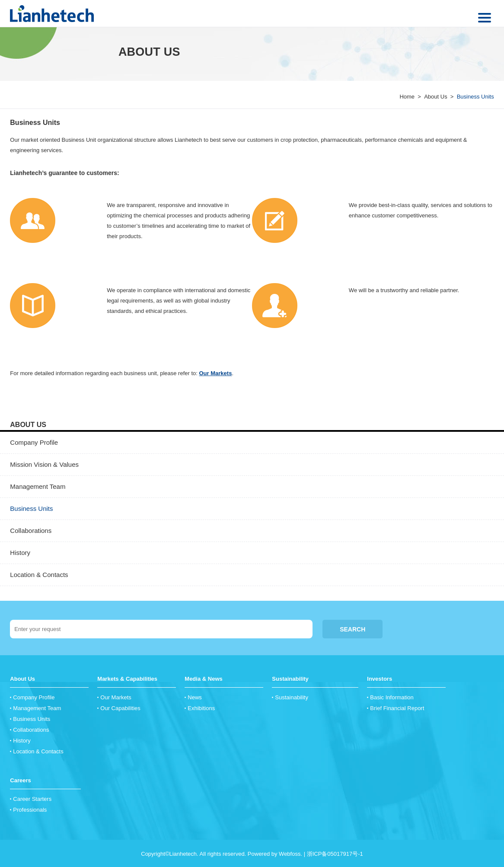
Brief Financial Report (397, 708)
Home (407, 97)
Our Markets (216, 373)
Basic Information (392, 697)
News (195, 697)
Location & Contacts (39, 575)
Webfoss (290, 854)
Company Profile (34, 442)
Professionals (30, 810)
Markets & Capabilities (127, 679)
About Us (435, 97)
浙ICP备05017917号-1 (335, 854)
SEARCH (352, 629)
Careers (20, 780)
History (20, 553)
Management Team (38, 486)
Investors (380, 679)
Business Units (35, 123)
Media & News (203, 679)
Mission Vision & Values (44, 464)
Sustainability (290, 679)
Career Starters (32, 799)
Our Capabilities (120, 708)
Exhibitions (201, 708)
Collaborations (31, 531)
